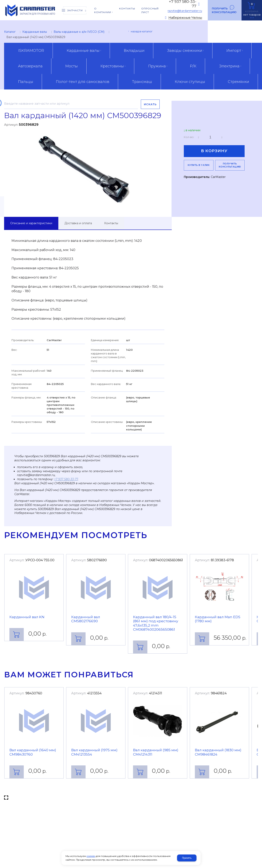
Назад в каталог (142, 31)
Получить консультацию (224, 10)
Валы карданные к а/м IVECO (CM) (79, 32)
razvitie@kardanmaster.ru (185, 11)
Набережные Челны (185, 18)
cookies (91, 856)
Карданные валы (35, 32)
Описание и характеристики (31, 223)
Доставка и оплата (78, 223)
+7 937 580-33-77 (66, 479)
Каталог (10, 32)
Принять (187, 858)
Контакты (111, 223)
